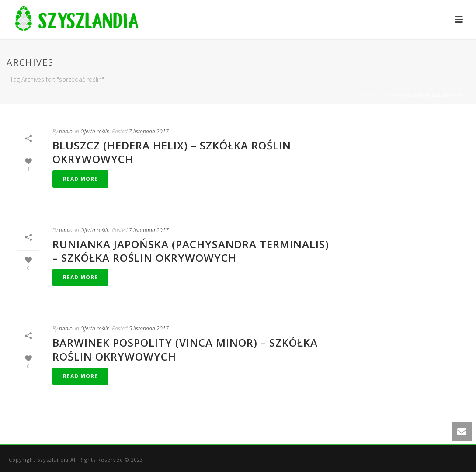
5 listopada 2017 (149, 328)
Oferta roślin (95, 131)
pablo (66, 131)
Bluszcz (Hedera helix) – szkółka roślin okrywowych (172, 152)
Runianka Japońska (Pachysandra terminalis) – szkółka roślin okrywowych (191, 251)
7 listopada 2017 (149, 131)
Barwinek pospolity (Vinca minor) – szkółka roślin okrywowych (185, 349)
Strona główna (383, 96)
